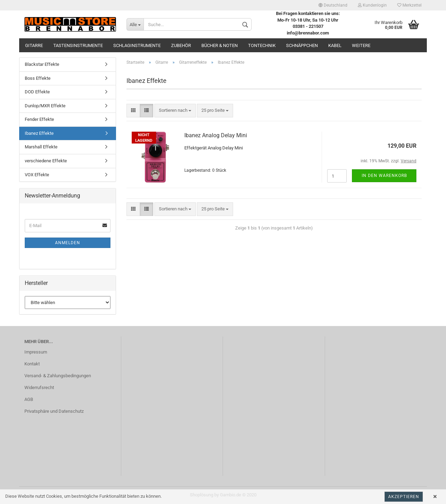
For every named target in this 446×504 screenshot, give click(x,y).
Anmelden (68, 243)
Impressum (36, 352)
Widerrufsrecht (39, 387)
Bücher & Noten (220, 45)
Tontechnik (262, 45)
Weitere (361, 45)
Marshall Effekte (41, 147)
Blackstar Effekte (42, 64)
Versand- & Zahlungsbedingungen (58, 376)
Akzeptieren (404, 497)
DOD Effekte (37, 92)
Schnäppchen (302, 45)
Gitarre (34, 45)
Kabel (335, 45)
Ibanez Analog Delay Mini (216, 135)
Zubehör (181, 45)
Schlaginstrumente (137, 45)
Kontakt (32, 364)
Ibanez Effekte (39, 133)
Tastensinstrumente (78, 45)
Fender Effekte (39, 119)
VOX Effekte (37, 175)
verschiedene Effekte (46, 161)
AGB (29, 399)
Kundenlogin (372, 5)
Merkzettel (409, 5)
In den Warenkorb (384, 176)
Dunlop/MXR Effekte (45, 106)
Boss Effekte (38, 78)
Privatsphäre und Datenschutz (54, 411)
